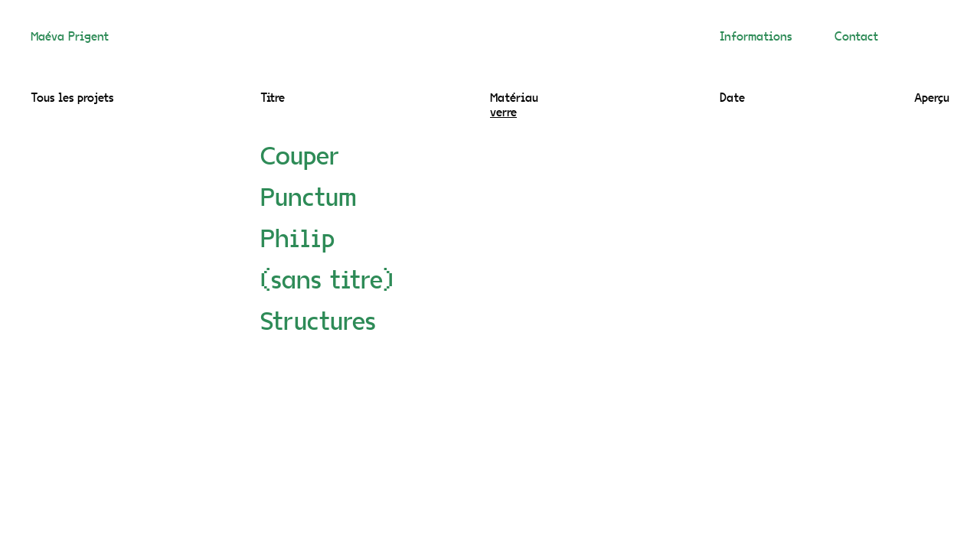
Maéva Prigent (70, 37)
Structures (318, 324)
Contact (856, 37)
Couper (300, 158)
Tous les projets (72, 99)
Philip (297, 241)
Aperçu (932, 99)
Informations (756, 37)
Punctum (309, 200)
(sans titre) (327, 282)
